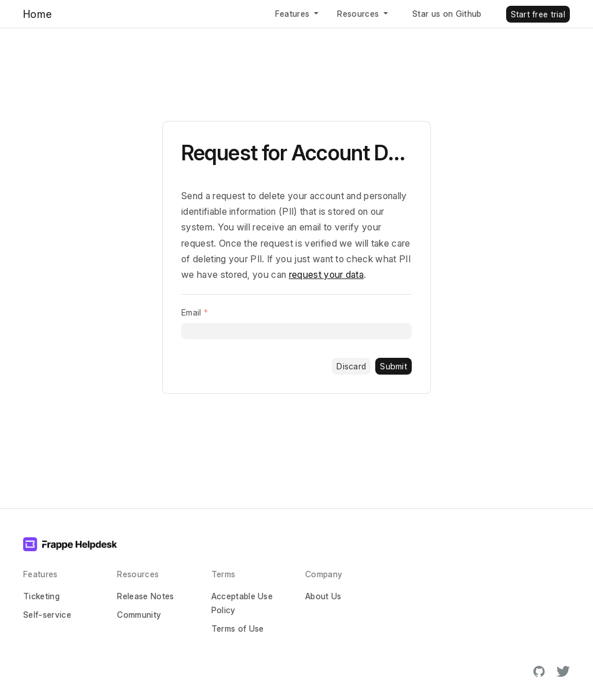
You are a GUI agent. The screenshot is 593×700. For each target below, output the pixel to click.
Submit (393, 366)
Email (191, 312)
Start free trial (538, 14)
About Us (323, 596)
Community (139, 615)
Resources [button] (359, 14)
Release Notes (145, 596)
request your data (326, 274)
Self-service (47, 615)
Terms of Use (238, 628)
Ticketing (41, 596)
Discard (351, 366)
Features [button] (294, 14)
